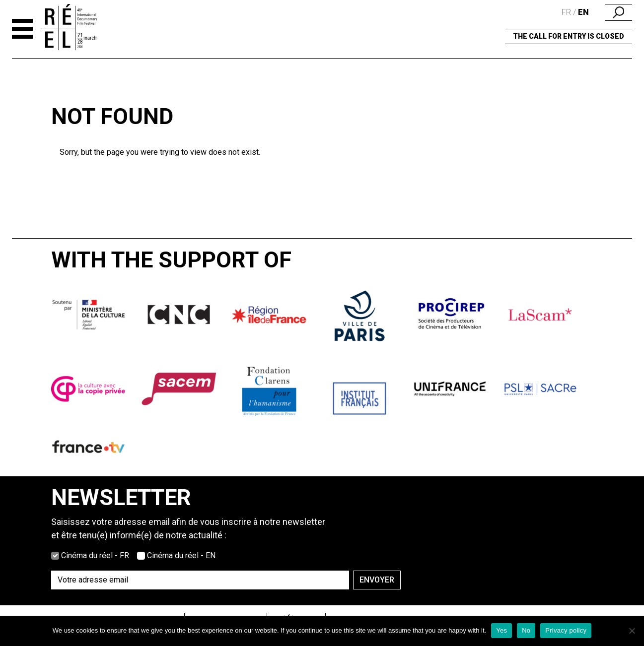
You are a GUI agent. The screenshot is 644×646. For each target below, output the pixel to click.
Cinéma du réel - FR (95, 555)
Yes (501, 630)
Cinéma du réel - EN (181, 555)
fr (566, 12)
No (526, 630)
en (583, 12)
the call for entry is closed (569, 36)
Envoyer (377, 580)
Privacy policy (566, 630)
